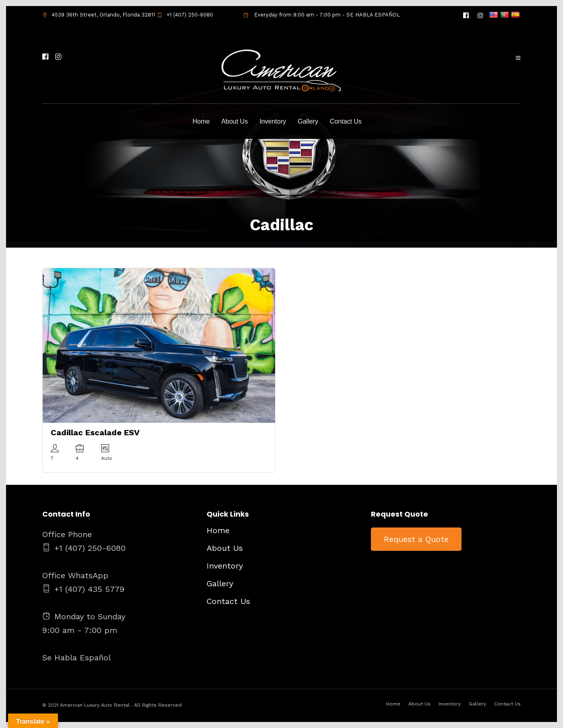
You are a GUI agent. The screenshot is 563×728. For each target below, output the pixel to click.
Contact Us (346, 121)
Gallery (308, 121)
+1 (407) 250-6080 (185, 15)
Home (201, 121)
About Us (235, 121)
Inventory (273, 121)
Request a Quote (416, 539)
